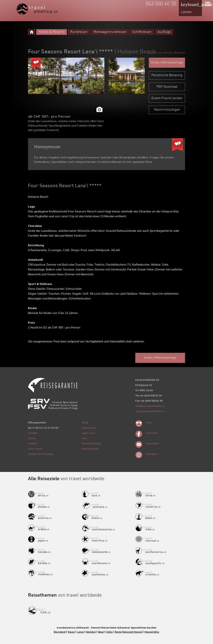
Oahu (109, 632)
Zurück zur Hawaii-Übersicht (166, 53)
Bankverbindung (91, 443)
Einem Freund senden (167, 98)
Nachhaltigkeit (90, 449)
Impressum (88, 433)
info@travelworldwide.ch (150, 406)
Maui (101, 632)
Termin (32, 438)
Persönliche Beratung (167, 75)
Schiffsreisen (142, 32)
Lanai (80, 632)
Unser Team (35, 449)
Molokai (91, 632)
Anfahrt (32, 443)
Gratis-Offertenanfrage (167, 63)
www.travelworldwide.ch (150, 411)
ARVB (85, 422)
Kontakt (33, 433)
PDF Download (167, 87)
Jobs (84, 438)
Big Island (60, 632)
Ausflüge (164, 32)
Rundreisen (79, 32)
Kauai (71, 632)
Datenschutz (89, 428)
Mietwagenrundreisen (110, 32)
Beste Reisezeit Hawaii (128, 632)
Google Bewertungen (41, 454)
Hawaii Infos (152, 632)
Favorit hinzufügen (167, 110)
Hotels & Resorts (52, 32)
